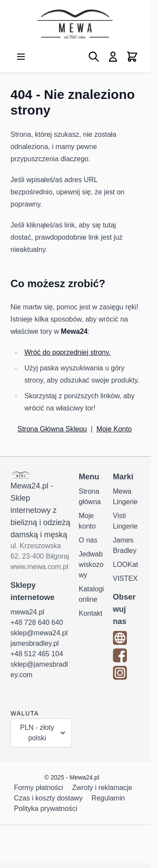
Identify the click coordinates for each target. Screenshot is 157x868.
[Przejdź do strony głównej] (75, 24)
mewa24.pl (27, 612)
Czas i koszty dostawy (48, 798)
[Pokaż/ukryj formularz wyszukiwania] (94, 57)
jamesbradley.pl (35, 643)
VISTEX (125, 578)
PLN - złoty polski (43, 733)
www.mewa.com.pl (39, 567)
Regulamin (108, 798)
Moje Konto (114, 429)
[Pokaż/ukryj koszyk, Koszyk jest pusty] (132, 57)
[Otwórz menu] (21, 57)
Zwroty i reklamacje (102, 788)
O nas (88, 540)
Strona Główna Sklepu (52, 429)
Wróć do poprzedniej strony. (68, 352)
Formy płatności (39, 788)
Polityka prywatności (46, 809)
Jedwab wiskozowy (91, 565)
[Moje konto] (113, 57)
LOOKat (126, 565)
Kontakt (91, 613)
